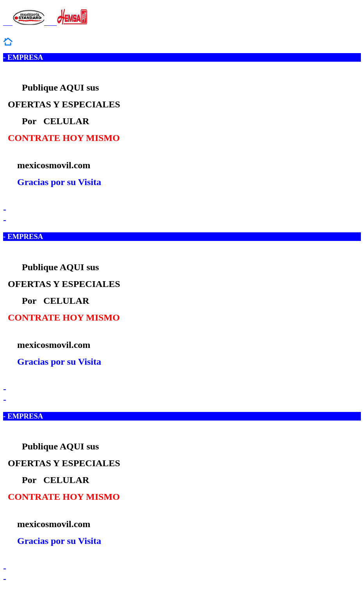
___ (24, 23)
